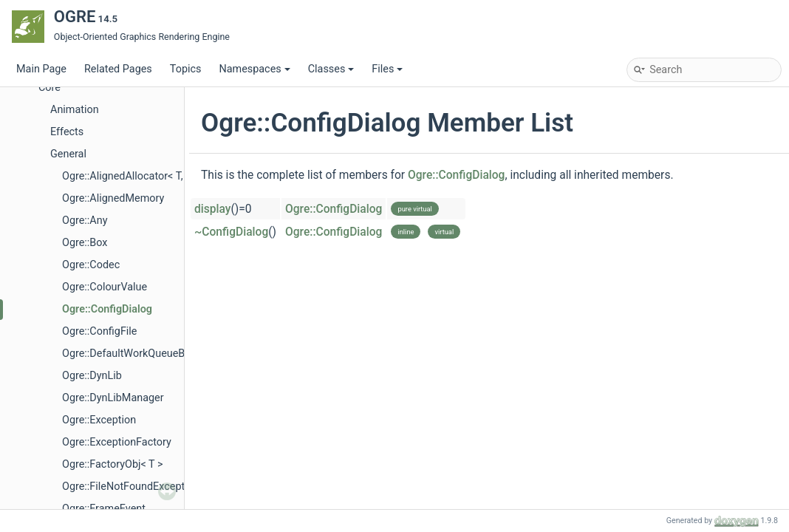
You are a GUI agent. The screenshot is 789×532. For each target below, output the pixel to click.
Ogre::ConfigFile (100, 331)
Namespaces (254, 69)
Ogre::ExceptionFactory (117, 442)
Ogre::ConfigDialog (107, 309)
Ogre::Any (85, 221)
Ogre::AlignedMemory (113, 198)
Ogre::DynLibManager (113, 398)
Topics (186, 69)
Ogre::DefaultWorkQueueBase (132, 354)
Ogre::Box (85, 243)
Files (387, 69)
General (68, 154)
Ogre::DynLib (92, 376)
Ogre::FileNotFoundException (131, 487)
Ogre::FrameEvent (104, 509)
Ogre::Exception (99, 420)
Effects (67, 132)
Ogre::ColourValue (105, 287)
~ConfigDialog (231, 232)
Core (49, 88)
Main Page (41, 69)
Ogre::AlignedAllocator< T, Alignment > (152, 176)
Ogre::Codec (91, 265)
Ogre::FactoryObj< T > (112, 464)
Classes (331, 69)
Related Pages (118, 69)
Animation (75, 110)
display (212, 209)
